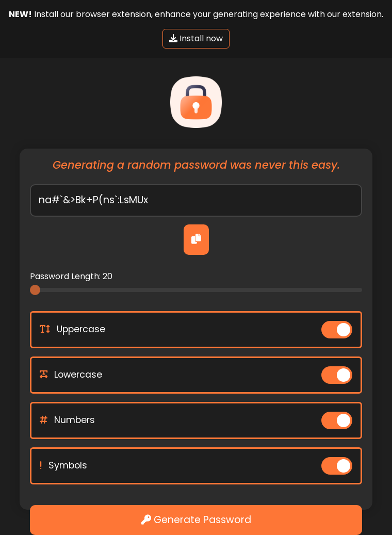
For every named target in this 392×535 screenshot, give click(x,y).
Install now (196, 38)
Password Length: (71, 276)
